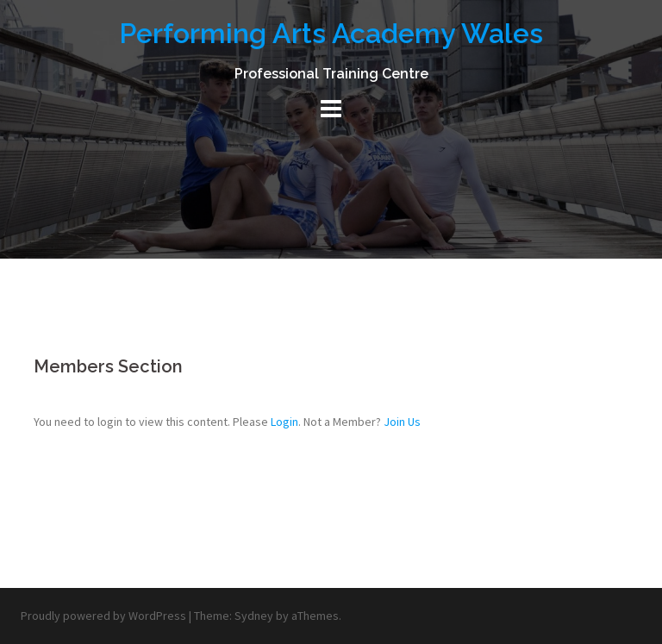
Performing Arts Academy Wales (331, 33)
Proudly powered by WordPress (103, 616)
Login (284, 422)
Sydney (254, 616)
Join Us (402, 422)
